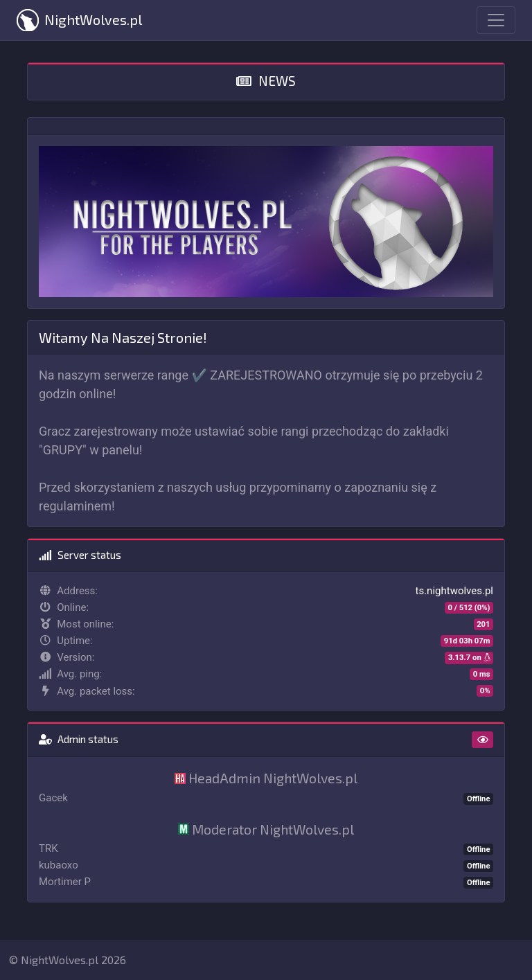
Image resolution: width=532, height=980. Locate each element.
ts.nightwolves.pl (455, 591)
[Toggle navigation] (496, 20)
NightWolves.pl (79, 20)
